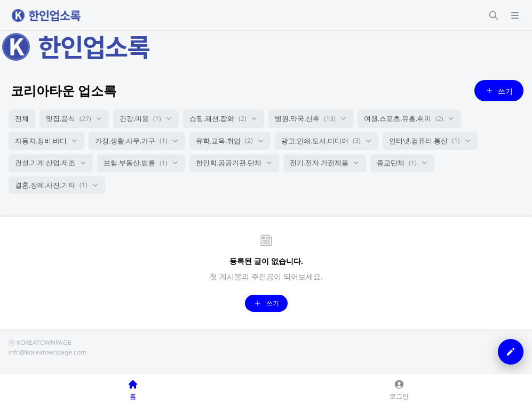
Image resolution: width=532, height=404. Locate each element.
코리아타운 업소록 (63, 90)
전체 (22, 118)
